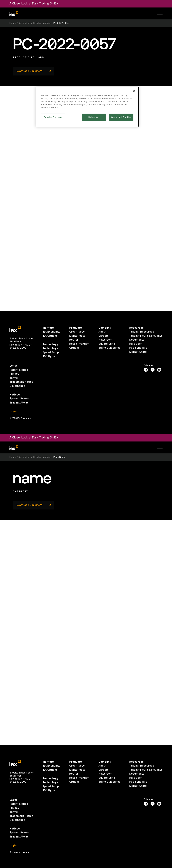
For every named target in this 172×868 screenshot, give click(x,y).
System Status (19, 398)
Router (74, 340)
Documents (137, 340)
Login (13, 411)
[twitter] (153, 370)
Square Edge (107, 344)
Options (74, 348)
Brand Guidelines (109, 348)
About (102, 332)
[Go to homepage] (14, 14)
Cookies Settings (53, 117)
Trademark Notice (21, 382)
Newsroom (105, 340)
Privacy (14, 374)
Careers (104, 336)
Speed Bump (51, 352)
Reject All (94, 117)
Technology (50, 348)
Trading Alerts (19, 403)
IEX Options (50, 336)
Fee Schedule (138, 348)
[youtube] (159, 370)
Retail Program (79, 344)
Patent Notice (19, 370)
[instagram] (146, 370)
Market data (77, 336)
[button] (160, 14)
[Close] (134, 91)
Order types (77, 332)
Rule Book (136, 344)
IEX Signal (49, 356)
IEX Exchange (51, 332)
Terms (14, 378)
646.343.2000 (18, 348)
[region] (87, 107)
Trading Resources (142, 332)
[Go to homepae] (15, 329)
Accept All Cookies (121, 117)
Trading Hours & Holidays (146, 336)
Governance (17, 386)
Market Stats (138, 352)
